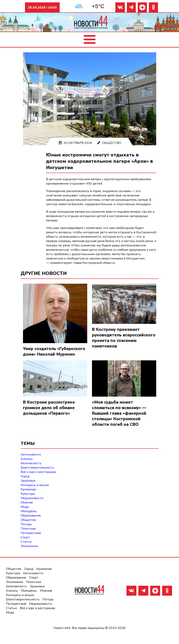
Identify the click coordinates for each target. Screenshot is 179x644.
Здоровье (28, 481)
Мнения (27, 502)
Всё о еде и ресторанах (38, 472)
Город (25, 476)
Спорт (25, 537)
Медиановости (32, 498)
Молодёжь (29, 511)
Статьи (26, 542)
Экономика (29, 546)
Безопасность (31, 463)
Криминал (28, 489)
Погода (26, 524)
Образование (31, 516)
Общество (112, 143)
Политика (28, 529)
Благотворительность (37, 468)
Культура (28, 494)
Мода (25, 507)
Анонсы (27, 459)
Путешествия (31, 533)
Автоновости (31, 455)
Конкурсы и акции (35, 485)
